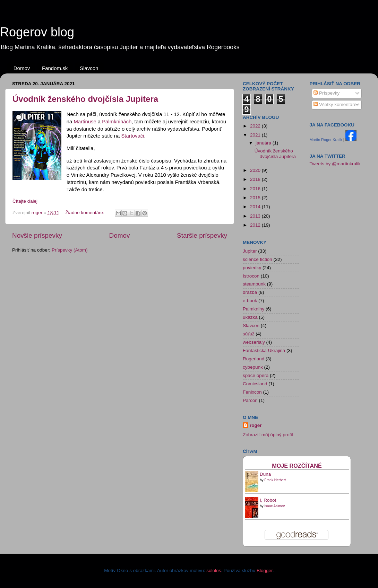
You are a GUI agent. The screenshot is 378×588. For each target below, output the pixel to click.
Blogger (265, 571)
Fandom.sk (55, 68)
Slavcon (89, 68)
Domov (22, 68)
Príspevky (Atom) (70, 250)
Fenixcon (252, 392)
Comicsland (255, 384)
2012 (256, 225)
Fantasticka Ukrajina (264, 350)
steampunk (254, 284)
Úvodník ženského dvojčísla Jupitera (85, 99)
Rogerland (254, 359)
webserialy (254, 342)
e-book (250, 301)
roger (256, 425)
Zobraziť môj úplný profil (268, 435)
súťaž (249, 334)
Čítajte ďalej (25, 201)
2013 (256, 216)
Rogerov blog (37, 32)
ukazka (250, 317)
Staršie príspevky (202, 235)
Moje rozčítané (297, 466)
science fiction (257, 259)
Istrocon (251, 276)
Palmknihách (117, 122)
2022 (256, 126)
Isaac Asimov (274, 506)
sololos (214, 571)
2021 (256, 135)
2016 (256, 189)
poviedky (252, 268)
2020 (256, 170)
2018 (256, 179)
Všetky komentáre (335, 104)
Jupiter (250, 251)
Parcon (250, 400)
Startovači (132, 136)
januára (264, 143)
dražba (250, 292)
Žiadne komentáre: (85, 213)
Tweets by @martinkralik (335, 164)
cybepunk (253, 367)
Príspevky (327, 93)
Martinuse (85, 122)
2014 (256, 207)
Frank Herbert (275, 480)
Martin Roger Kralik (326, 140)
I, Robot (268, 500)
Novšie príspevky (37, 235)
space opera (256, 375)
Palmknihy (254, 309)
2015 (256, 198)
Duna (265, 474)
